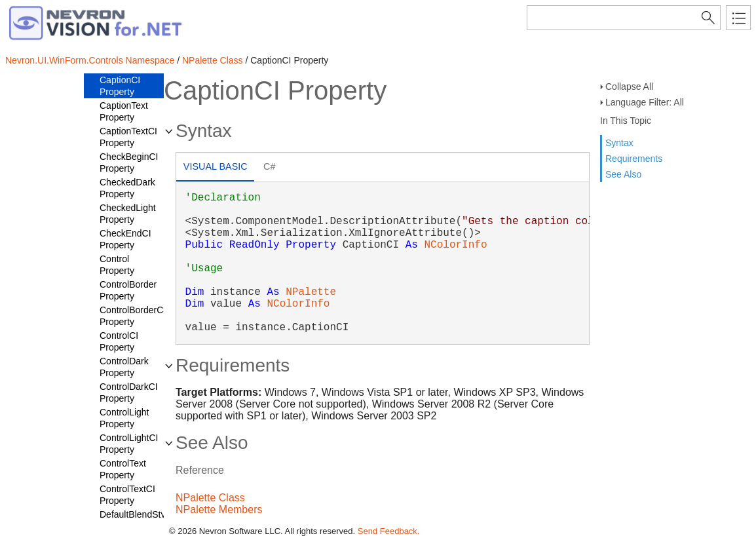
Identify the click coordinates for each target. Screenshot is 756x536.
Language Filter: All (645, 102)
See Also (623, 174)
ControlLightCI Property (129, 444)
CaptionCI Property (120, 86)
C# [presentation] (269, 166)
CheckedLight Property (128, 214)
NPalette (311, 292)
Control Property (117, 265)
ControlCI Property (119, 341)
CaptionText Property (124, 111)
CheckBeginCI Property (129, 163)
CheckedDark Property (127, 188)
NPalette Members (219, 509)
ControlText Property (123, 469)
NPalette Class (213, 60)
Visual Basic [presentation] (216, 166)
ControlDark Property (124, 367)
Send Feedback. (389, 531)
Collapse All (629, 86)
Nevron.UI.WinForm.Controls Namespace (90, 60)
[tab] (215, 168)
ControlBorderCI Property (133, 316)
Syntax (619, 143)
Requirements (634, 159)
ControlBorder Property (128, 290)
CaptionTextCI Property (128, 137)
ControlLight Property (124, 418)
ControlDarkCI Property (129, 392)
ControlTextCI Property (127, 495)
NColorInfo (455, 245)
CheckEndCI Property (125, 239)
